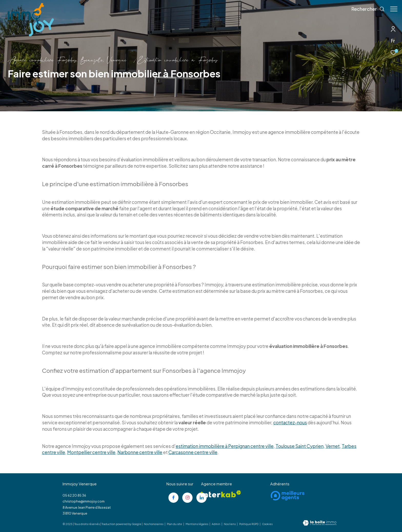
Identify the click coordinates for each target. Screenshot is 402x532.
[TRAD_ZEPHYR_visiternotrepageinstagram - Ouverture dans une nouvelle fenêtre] (187, 498)
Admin (216, 524)
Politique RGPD (249, 524)
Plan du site (175, 524)
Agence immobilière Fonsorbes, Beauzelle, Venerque (67, 61)
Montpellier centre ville (91, 452)
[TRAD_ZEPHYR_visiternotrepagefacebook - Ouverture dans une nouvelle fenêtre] (174, 498)
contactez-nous (290, 423)
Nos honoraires (154, 524)
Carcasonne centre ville (193, 452)
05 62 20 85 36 (74, 495)
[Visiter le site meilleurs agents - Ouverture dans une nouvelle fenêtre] (288, 496)
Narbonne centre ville (140, 452)
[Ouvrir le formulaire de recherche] (366, 9)
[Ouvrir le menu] (394, 9)
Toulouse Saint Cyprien (300, 446)
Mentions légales (197, 524)
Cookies (267, 524)
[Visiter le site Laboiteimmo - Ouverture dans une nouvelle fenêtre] (320, 523)
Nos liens (230, 524)
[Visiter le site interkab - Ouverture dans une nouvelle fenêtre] (221, 494)
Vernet (333, 446)
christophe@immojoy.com (84, 501)
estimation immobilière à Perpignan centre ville (225, 446)
